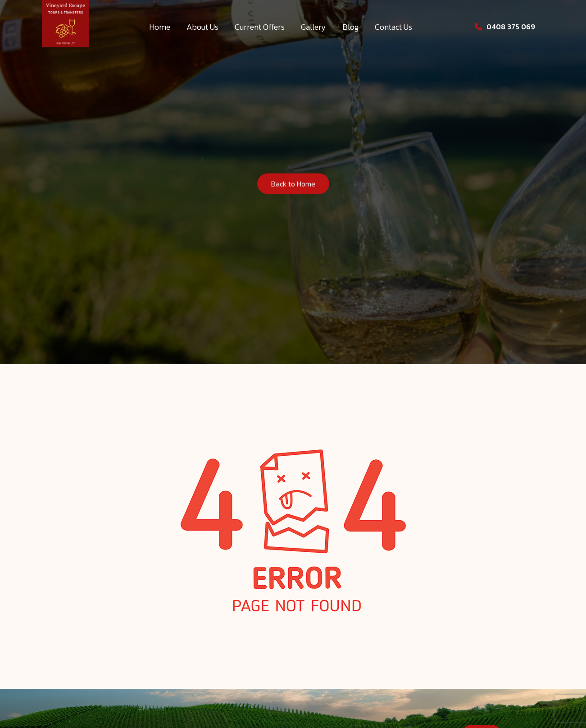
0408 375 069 (505, 27)
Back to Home (293, 185)
